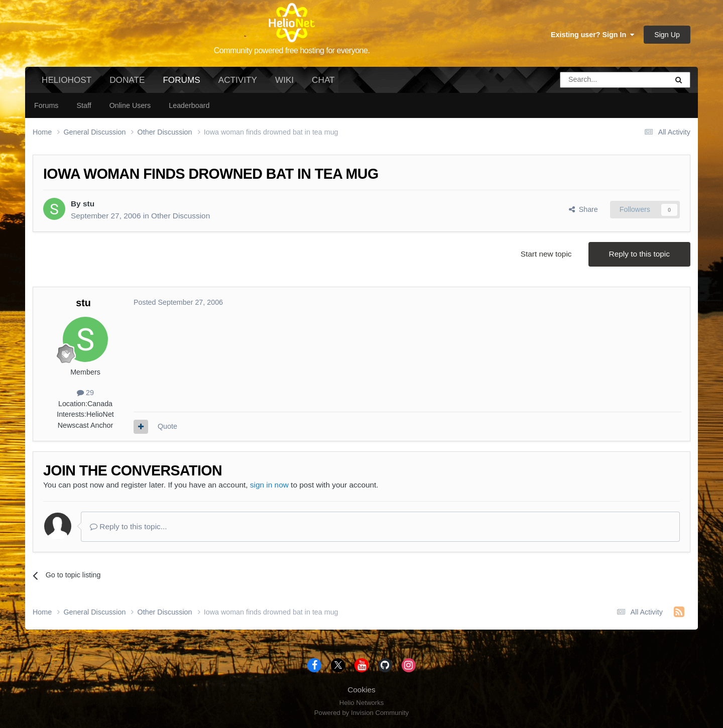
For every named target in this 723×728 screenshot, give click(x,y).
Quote (167, 426)
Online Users (130, 105)
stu (89, 204)
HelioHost (67, 80)
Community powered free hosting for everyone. (292, 50)
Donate (127, 80)
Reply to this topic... (129, 526)
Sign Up (667, 35)
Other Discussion (180, 216)
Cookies (361, 690)
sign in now (269, 485)
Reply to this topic (639, 254)
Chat (323, 80)
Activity (238, 80)
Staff (84, 105)
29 (85, 393)
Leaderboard (189, 105)
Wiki (284, 80)
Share (583, 209)
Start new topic (546, 254)
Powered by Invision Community (361, 713)
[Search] (588, 80)
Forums (181, 84)
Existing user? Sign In (592, 35)
